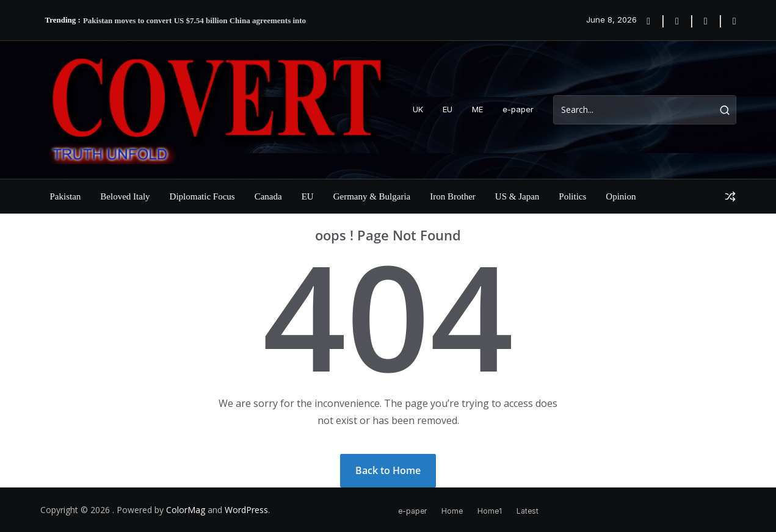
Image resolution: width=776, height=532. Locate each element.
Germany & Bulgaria (372, 196)
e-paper (518, 109)
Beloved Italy (125, 196)
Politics (572, 196)
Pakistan (66, 196)
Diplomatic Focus (202, 196)
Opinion (621, 196)
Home (452, 511)
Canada (268, 196)
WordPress (246, 510)
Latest (528, 511)
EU (448, 109)
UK (418, 109)
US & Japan (517, 196)
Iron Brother (453, 196)
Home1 (490, 511)
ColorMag (186, 510)
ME (477, 109)
